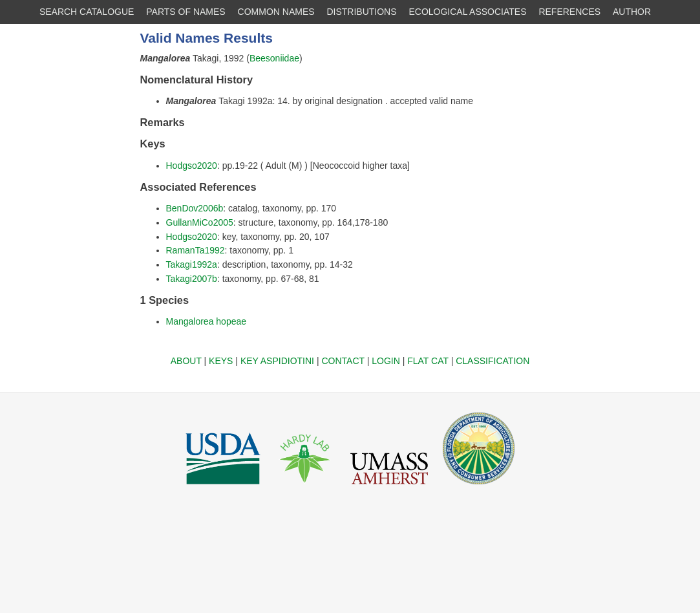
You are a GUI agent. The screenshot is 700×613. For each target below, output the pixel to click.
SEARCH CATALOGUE (87, 12)
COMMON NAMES (276, 12)
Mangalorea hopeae (207, 321)
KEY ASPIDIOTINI (277, 361)
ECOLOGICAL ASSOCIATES (467, 12)
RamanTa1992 (196, 250)
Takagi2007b (192, 279)
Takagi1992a (192, 264)
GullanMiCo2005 (200, 222)
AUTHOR (632, 12)
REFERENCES (569, 12)
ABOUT (186, 361)
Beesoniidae (274, 58)
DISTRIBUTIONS (361, 12)
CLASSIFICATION (493, 361)
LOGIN (386, 361)
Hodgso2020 (192, 166)
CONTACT (343, 361)
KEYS (221, 361)
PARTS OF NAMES (186, 12)
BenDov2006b (195, 208)
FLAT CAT (428, 361)
